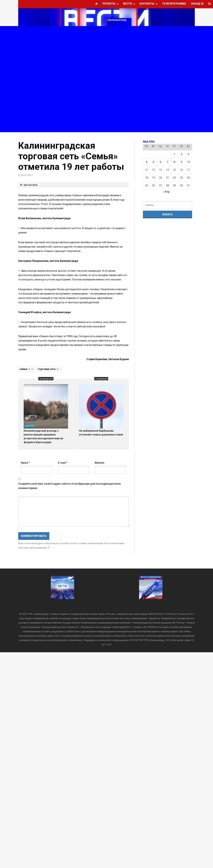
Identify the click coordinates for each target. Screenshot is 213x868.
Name (25, 463)
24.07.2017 (27, 175)
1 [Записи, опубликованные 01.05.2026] (174, 154)
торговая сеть (49, 369)
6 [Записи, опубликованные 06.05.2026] (161, 162)
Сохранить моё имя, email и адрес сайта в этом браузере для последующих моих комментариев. (69, 486)
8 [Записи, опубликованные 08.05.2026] (174, 162)
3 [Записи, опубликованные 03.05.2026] (188, 154)
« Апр (166, 192)
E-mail (63, 463)
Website (99, 463)
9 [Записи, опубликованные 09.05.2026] (182, 162)
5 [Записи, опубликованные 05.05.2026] (153, 162)
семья (26, 369)
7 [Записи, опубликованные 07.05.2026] (167, 162)
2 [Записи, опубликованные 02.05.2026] (182, 154)
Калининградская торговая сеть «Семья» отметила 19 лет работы (71, 156)
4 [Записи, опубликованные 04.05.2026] (147, 162)
